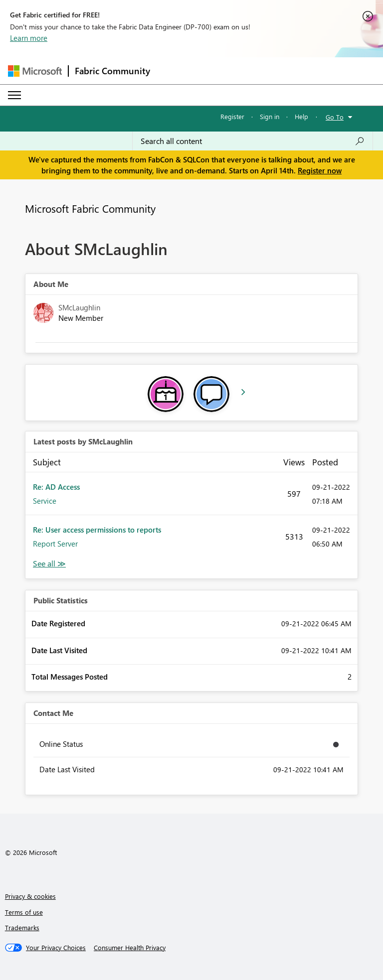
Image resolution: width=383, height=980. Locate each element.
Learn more (29, 38)
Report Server (55, 544)
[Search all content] (253, 141)
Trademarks (22, 927)
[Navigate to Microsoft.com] (35, 71)
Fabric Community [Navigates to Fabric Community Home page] (112, 71)
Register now (320, 170)
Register (232, 116)
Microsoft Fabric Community (90, 208)
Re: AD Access (56, 487)
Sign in (270, 116)
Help (301, 116)
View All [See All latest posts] (49, 564)
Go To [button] (335, 117)
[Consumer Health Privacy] (130, 948)
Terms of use (24, 912)
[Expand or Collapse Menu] (14, 95)
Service (45, 501)
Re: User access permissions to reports (97, 530)
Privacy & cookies (30, 896)
